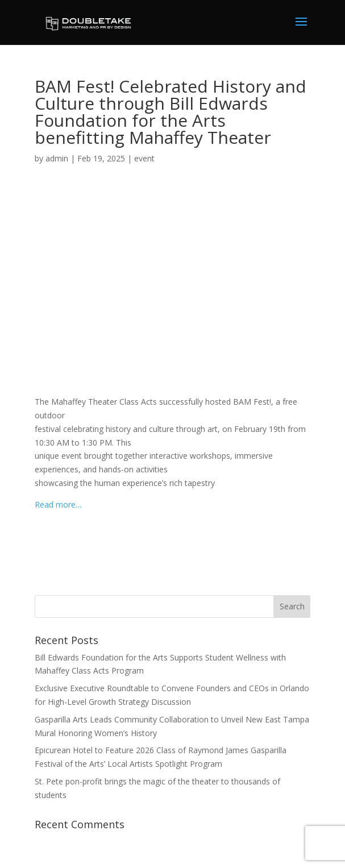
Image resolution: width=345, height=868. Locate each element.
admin (57, 158)
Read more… (58, 504)
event (144, 158)
